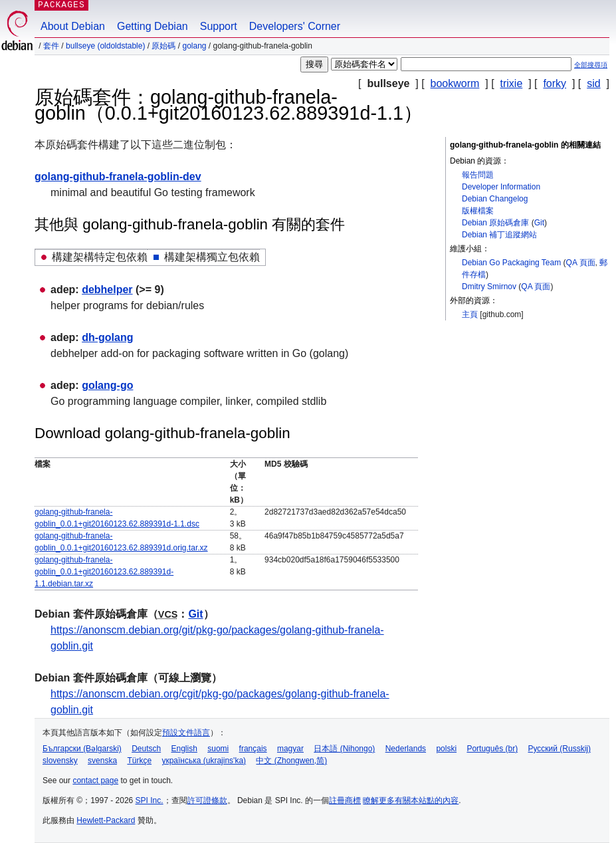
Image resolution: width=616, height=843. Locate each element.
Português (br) (492, 749)
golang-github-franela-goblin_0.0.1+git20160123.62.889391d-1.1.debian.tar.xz (104, 572)
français (253, 749)
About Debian (73, 26)
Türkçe (139, 761)
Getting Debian (153, 26)
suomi (218, 749)
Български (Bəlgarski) (82, 749)
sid (593, 83)
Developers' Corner (295, 26)
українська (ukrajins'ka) (204, 761)
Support (219, 26)
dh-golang (107, 337)
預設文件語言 (186, 733)
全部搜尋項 (591, 65)
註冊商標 (345, 800)
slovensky (60, 761)
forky (555, 83)
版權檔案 (478, 211)
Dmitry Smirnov (489, 287)
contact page (95, 781)
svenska (102, 761)
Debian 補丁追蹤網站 (499, 235)
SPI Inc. (150, 800)
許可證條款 (207, 800)
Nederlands (406, 749)
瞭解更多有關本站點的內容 (411, 800)
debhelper (107, 290)
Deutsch (146, 749)
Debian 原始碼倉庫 (495, 223)
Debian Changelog (495, 199)
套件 (51, 46)
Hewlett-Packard (106, 820)
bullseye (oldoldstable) (105, 46)
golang (194, 46)
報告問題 (478, 175)
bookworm (455, 83)
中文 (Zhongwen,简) (291, 761)
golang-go (107, 385)
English (184, 749)
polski (446, 749)
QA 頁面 (581, 263)
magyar (290, 749)
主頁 (470, 314)
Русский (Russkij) (559, 749)
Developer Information (501, 187)
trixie (512, 83)
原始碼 (163, 46)
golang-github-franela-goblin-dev (118, 177)
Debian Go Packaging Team (511, 263)
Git (539, 223)
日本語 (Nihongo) (344, 749)
